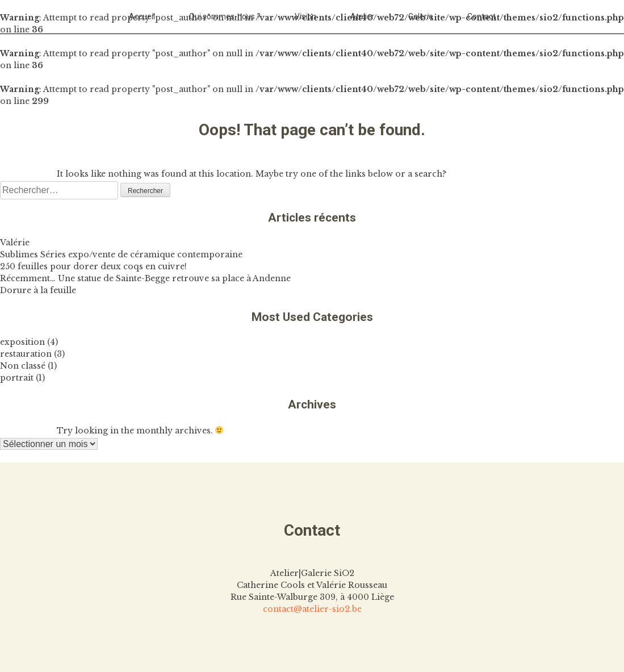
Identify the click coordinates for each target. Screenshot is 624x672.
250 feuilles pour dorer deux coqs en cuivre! (93, 266)
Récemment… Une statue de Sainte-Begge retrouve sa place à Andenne (145, 278)
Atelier (362, 16)
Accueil (142, 16)
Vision (305, 16)
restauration (26, 354)
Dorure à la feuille (38, 290)
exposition (22, 342)
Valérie (15, 243)
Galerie (421, 16)
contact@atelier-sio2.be (312, 609)
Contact (481, 16)
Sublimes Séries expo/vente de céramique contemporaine (121, 254)
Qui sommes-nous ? (225, 16)
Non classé (23, 366)
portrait (17, 378)
